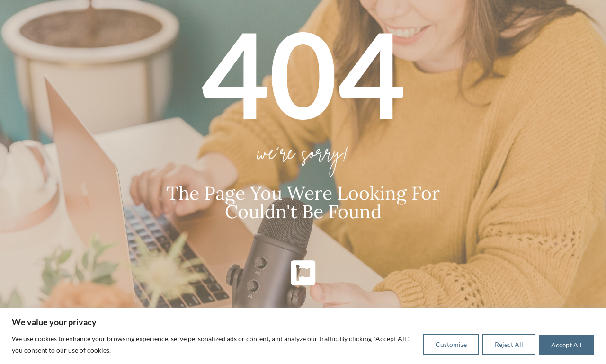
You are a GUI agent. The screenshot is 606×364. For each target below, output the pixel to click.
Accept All (565, 344)
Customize (443, 344)
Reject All (504, 344)
